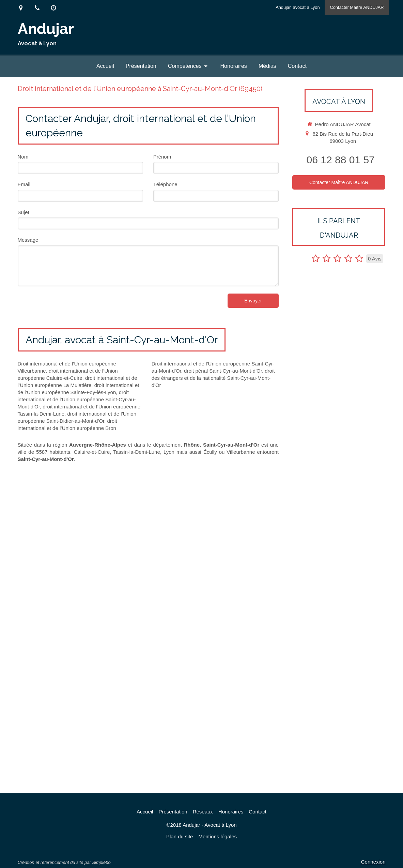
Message (28, 240)
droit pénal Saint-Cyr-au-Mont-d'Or (223, 371)
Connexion (373, 862)
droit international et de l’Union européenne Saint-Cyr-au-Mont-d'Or (77, 399)
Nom (23, 157)
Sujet (24, 212)
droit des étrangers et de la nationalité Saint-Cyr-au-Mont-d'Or (213, 378)
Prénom (162, 157)
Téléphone (165, 184)
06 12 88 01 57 (341, 160)
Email (24, 184)
